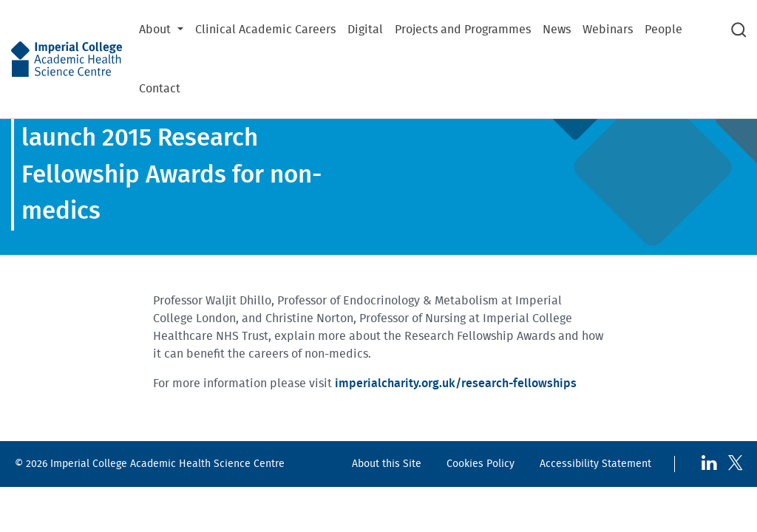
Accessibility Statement (595, 464)
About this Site (387, 464)
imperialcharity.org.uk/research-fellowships (456, 383)
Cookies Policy (481, 464)
